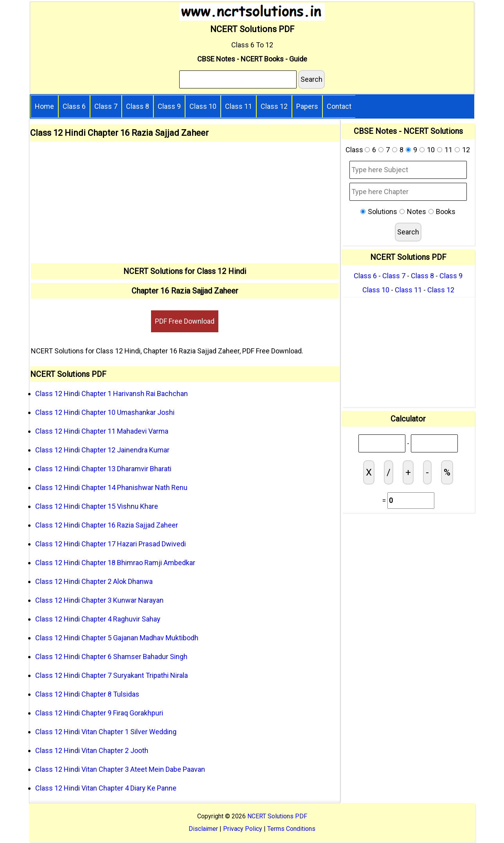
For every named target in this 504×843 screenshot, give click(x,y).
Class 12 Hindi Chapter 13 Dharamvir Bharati (103, 469)
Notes (417, 212)
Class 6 (74, 106)
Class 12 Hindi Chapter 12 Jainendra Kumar (102, 450)
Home (44, 106)
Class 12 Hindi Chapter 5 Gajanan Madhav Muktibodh (117, 638)
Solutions (382, 212)
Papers (307, 106)
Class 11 (238, 106)
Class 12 (274, 106)
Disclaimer (203, 829)
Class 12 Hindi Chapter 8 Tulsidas (87, 694)
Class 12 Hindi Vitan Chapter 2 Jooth (92, 750)
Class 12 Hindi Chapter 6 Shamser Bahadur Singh (111, 657)
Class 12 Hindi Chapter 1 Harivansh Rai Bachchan (112, 394)
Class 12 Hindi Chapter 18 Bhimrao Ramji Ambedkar (115, 563)
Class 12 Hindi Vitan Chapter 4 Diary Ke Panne (106, 788)
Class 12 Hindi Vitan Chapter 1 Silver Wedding (106, 732)
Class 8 (138, 106)
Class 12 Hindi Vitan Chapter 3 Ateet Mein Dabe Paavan (120, 769)
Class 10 (203, 106)
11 (448, 150)
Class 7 (106, 106)
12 (466, 150)
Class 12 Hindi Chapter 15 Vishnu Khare (97, 506)
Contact (339, 106)
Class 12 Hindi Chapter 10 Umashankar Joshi (105, 412)
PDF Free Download (185, 321)
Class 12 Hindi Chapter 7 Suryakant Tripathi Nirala (112, 675)
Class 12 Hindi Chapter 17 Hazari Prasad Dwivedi (111, 544)
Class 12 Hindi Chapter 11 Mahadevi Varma (102, 431)
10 (431, 150)
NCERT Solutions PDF (277, 816)
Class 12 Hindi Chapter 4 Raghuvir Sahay (98, 619)
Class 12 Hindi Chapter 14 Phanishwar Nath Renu (111, 487)
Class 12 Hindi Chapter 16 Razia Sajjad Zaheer (107, 525)
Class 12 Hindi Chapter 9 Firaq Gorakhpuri (99, 713)
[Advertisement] (185, 205)
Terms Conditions (291, 829)
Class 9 (169, 106)
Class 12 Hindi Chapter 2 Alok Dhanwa (94, 581)
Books (446, 212)
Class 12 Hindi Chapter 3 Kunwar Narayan (99, 600)
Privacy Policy (243, 829)
